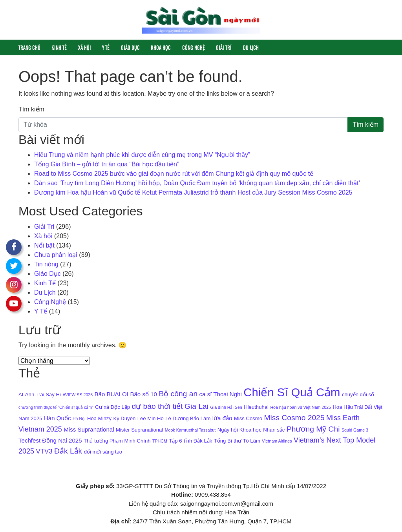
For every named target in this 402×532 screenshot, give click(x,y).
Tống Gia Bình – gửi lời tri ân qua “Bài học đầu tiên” (107, 164)
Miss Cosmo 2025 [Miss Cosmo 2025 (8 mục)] (294, 418)
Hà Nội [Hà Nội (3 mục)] (79, 419)
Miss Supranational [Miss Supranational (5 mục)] (89, 429)
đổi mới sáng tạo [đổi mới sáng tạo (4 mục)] (103, 452)
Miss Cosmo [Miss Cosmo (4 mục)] (248, 418)
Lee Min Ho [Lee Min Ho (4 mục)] (151, 418)
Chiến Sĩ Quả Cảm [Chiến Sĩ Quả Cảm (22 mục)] (292, 392)
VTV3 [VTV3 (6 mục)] (44, 451)
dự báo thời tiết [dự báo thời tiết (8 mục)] (157, 406)
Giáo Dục (130, 47)
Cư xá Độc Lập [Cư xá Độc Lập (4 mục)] (112, 407)
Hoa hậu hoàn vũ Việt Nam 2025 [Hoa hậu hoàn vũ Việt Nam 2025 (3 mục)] (301, 407)
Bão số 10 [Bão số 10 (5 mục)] (143, 394)
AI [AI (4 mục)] (21, 394)
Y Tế (106, 47)
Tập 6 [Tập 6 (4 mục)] (175, 441)
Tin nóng (46, 264)
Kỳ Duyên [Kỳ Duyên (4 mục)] (124, 418)
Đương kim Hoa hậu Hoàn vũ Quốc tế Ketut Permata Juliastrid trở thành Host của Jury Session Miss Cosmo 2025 (193, 192)
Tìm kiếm (31, 109)
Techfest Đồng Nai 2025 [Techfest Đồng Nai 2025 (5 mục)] (50, 440)
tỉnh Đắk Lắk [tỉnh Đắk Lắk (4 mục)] (198, 441)
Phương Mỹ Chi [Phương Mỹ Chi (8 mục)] (313, 429)
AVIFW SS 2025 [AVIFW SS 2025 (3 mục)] (78, 395)
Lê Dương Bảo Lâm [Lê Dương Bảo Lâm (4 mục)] (188, 418)
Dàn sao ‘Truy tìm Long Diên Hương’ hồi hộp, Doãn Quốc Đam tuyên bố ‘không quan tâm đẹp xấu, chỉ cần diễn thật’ (197, 183)
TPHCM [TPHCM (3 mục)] (160, 441)
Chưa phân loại (56, 255)
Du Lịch (251, 47)
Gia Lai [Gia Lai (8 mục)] (196, 406)
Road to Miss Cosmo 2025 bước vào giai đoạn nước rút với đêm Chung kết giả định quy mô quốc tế (174, 174)
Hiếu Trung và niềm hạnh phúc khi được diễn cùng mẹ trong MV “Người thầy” (142, 155)
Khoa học (161, 47)
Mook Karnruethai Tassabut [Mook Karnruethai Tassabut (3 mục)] (190, 430)
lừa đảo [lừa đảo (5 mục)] (222, 418)
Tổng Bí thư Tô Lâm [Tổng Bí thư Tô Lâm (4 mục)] (237, 441)
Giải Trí (224, 47)
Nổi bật (44, 245)
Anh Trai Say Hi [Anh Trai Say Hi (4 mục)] (43, 394)
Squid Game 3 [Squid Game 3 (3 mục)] (355, 430)
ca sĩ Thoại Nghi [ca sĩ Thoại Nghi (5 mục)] (221, 394)
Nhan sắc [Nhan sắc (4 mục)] (274, 430)
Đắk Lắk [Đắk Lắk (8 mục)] (68, 451)
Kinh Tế (59, 47)
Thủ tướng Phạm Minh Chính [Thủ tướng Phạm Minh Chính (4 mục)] (117, 441)
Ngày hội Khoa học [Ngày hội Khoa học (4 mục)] (239, 430)
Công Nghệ (194, 47)
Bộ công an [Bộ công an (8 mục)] (178, 394)
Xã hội (85, 47)
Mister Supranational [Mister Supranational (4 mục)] (139, 430)
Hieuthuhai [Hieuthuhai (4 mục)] (256, 407)
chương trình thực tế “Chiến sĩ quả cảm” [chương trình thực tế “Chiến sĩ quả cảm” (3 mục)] (56, 407)
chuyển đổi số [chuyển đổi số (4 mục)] (358, 394)
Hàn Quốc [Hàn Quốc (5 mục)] (58, 418)
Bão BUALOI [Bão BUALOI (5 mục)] (111, 394)
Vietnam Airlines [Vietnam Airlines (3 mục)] (277, 441)
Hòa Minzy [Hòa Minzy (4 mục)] (99, 418)
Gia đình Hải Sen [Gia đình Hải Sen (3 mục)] (226, 407)
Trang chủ (29, 47)
